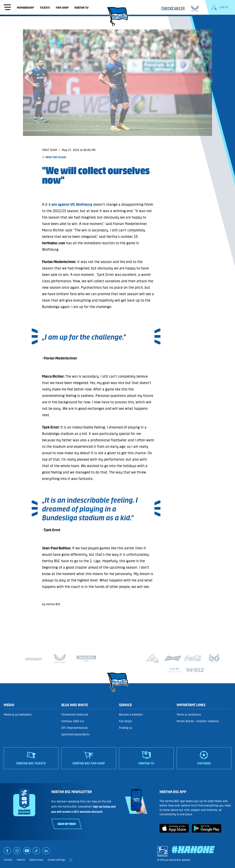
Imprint (21, 860)
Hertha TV (81, 8)
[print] (71, 860)
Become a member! (131, 715)
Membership (25, 8)
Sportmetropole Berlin (75, 734)
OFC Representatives (75, 728)
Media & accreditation (18, 715)
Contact (8, 860)
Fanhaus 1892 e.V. (73, 721)
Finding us (126, 728)
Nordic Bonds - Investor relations (198, 721)
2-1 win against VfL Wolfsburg (69, 204)
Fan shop (62, 8)
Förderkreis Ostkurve (75, 715)
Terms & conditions (189, 715)
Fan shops (125, 721)
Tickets (45, 8)
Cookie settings (56, 860)
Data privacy (36, 860)
